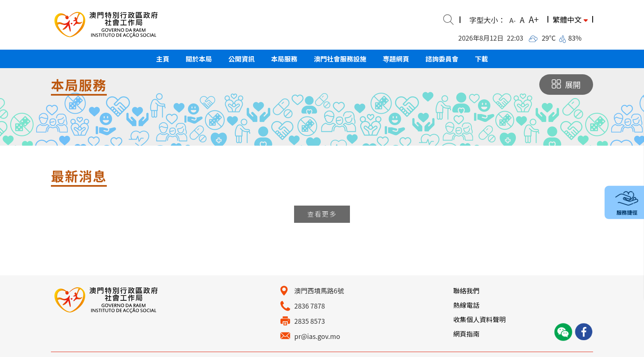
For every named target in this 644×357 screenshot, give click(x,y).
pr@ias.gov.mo (317, 336)
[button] (163, 59)
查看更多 (322, 214)
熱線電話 (466, 305)
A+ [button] (534, 19)
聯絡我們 (466, 291)
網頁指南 (466, 334)
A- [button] (512, 20)
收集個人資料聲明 (479, 319)
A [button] (522, 19)
